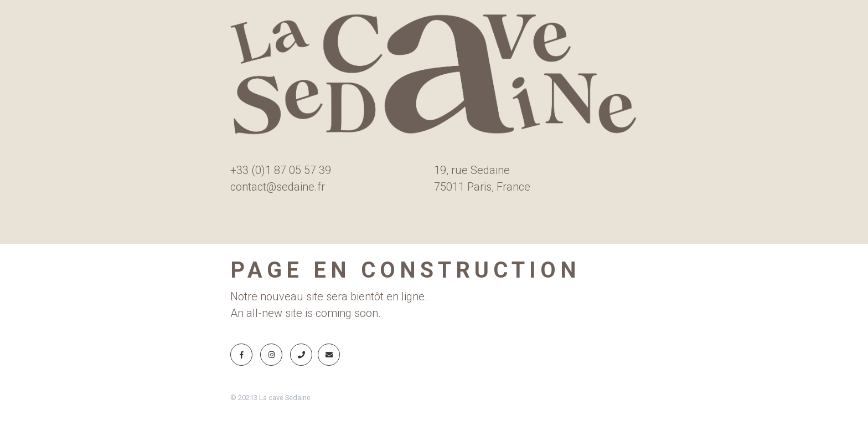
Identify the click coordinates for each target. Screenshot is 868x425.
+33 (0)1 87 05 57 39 (281, 170)
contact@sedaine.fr (278, 187)
